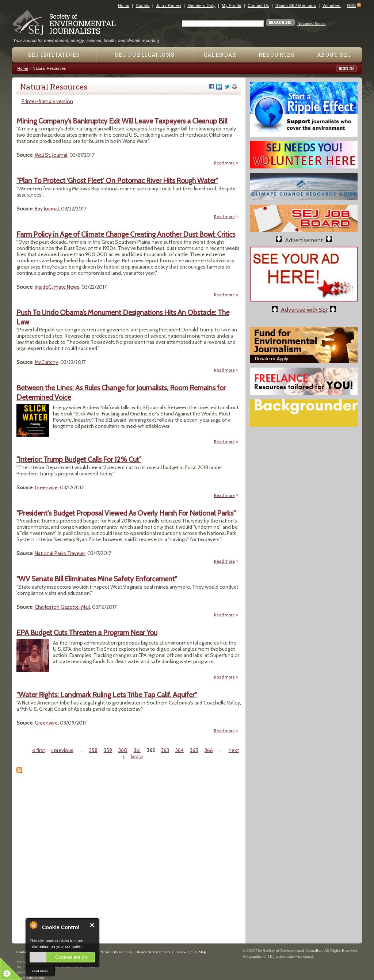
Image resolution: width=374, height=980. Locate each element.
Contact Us (258, 5)
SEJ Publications (145, 55)
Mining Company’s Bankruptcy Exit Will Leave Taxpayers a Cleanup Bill (122, 121)
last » (137, 756)
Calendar (220, 55)
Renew (181, 952)
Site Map (199, 952)
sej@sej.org (36, 977)
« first (39, 750)
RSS (352, 5)
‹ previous (62, 750)
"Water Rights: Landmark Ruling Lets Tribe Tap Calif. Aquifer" (107, 695)
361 (137, 750)
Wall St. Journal (51, 155)
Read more (226, 163)
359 (108, 750)
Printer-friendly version (47, 101)
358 (93, 750)
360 (123, 750)
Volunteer (332, 5)
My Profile (231, 5)
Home (124, 5)
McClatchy (46, 362)
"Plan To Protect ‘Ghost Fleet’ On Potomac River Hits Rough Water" (117, 181)
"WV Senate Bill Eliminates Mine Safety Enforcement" (97, 579)
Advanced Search (311, 23)
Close (93, 925)
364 (180, 750)
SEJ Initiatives (54, 55)
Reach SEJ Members (296, 5)
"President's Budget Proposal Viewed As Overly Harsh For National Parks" (126, 513)
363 (165, 750)
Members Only (201, 5)
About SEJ (334, 55)
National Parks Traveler (60, 553)
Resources (277, 55)
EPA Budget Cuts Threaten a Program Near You (87, 633)
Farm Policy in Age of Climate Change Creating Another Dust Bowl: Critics (126, 234)
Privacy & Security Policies (110, 952)
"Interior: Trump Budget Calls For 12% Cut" (79, 459)
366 (209, 750)
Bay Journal (47, 209)
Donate (143, 5)
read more (40, 971)
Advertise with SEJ (304, 310)
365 (194, 750)
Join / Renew (169, 5)
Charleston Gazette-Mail (62, 607)
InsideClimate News (57, 287)
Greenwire (46, 487)
